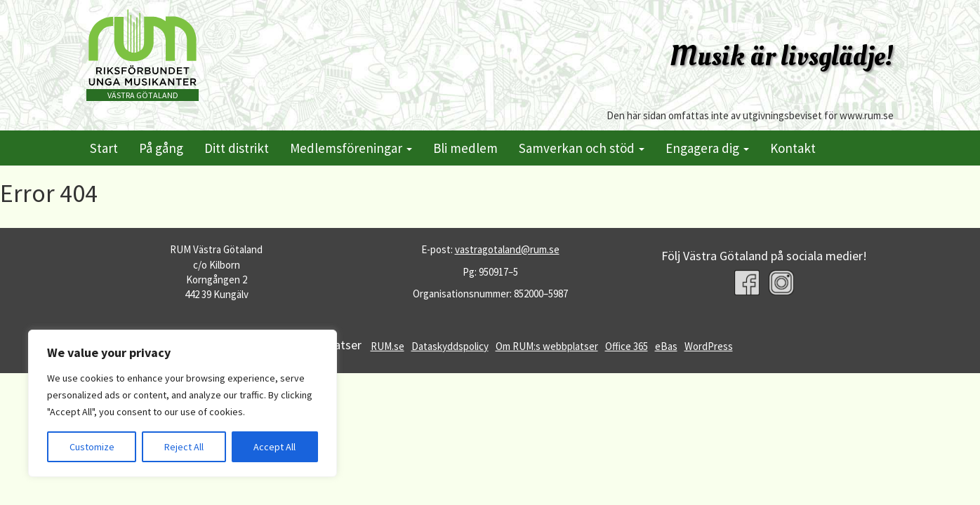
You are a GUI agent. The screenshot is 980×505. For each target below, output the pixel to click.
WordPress (709, 346)
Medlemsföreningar (351, 148)
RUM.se (388, 346)
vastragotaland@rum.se (507, 249)
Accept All (274, 447)
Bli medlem (465, 148)
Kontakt (793, 148)
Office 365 (627, 346)
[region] (183, 403)
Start (104, 148)
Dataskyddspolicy (450, 346)
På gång (161, 148)
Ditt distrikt (237, 148)
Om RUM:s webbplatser (547, 346)
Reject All (184, 447)
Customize (92, 447)
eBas (666, 346)
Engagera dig (707, 148)
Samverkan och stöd (582, 148)
